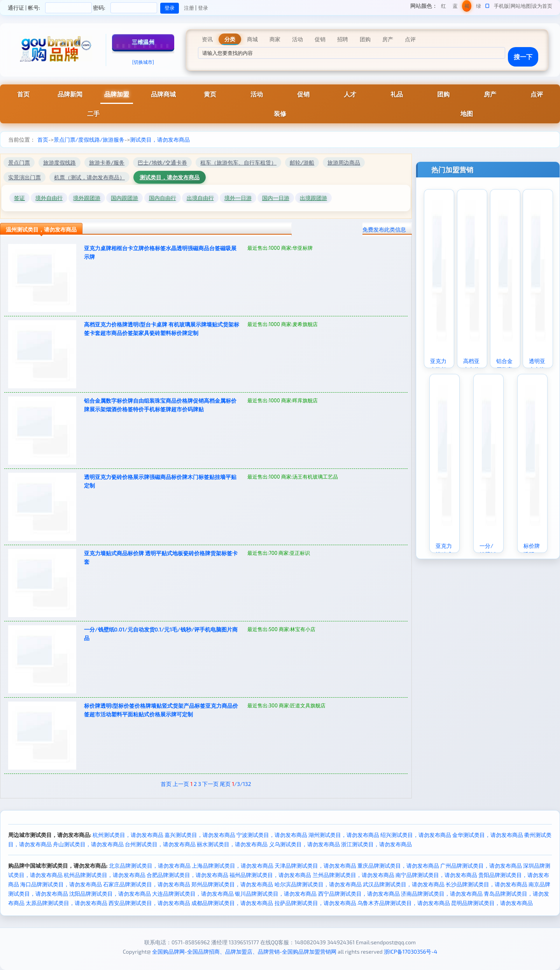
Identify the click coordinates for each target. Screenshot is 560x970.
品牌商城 (163, 94)
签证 (19, 198)
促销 (303, 94)
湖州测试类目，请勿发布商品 (344, 835)
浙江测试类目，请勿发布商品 (376, 844)
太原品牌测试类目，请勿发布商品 (66, 903)
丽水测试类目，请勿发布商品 (232, 844)
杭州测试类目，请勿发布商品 (128, 835)
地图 (467, 113)
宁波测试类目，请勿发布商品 (272, 835)
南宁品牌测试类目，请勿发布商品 (436, 875)
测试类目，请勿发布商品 (160, 139)
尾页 (225, 784)
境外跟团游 (87, 198)
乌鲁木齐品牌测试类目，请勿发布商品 (404, 903)
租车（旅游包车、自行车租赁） (238, 162)
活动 (257, 94)
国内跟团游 (124, 198)
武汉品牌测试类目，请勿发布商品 (404, 884)
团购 (443, 94)
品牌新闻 (70, 94)
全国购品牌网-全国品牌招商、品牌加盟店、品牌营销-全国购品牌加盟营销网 (244, 952)
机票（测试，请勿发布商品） (89, 177)
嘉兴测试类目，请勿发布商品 (200, 835)
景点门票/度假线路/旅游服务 (89, 139)
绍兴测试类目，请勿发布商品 (416, 835)
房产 (490, 94)
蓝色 (455, 7)
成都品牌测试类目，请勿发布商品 (232, 903)
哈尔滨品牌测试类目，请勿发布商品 (318, 884)
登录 (203, 8)
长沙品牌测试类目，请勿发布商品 (486, 884)
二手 (93, 113)
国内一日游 (276, 198)
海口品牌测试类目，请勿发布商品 (61, 884)
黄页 (210, 94)
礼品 (397, 94)
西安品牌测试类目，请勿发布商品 (149, 903)
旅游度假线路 (59, 162)
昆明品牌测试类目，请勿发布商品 (492, 903)
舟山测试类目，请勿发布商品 (88, 844)
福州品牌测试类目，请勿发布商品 (270, 875)
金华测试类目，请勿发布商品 (488, 835)
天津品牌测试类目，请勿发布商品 (315, 866)
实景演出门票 (24, 177)
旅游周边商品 (344, 162)
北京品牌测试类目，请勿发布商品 (150, 866)
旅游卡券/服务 (107, 162)
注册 (189, 8)
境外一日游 (238, 198)
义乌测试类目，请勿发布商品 (304, 844)
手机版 (501, 6)
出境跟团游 (313, 198)
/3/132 (241, 784)
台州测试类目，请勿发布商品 (160, 844)
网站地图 (521, 6)
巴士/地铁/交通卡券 (162, 162)
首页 (23, 94)
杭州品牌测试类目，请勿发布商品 (105, 875)
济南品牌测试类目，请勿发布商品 (442, 894)
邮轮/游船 (302, 162)
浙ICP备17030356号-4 (411, 952)
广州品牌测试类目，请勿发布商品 (481, 866)
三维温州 (143, 42)
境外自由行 (49, 198)
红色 (444, 7)
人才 (350, 94)
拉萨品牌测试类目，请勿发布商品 (315, 903)
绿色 (479, 7)
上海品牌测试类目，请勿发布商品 (233, 866)
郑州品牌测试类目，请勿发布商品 (232, 884)
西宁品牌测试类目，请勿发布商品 (359, 894)
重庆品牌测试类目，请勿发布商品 (398, 866)
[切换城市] (143, 62)
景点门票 (19, 162)
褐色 (467, 7)
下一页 (210, 784)
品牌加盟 (117, 94)
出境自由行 (200, 198)
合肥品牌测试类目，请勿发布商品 (187, 875)
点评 (537, 94)
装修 (280, 113)
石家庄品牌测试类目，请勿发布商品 (147, 884)
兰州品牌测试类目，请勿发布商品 (353, 875)
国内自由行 (163, 198)
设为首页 (542, 6)
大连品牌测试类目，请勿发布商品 (193, 894)
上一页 (181, 784)
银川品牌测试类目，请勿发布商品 (276, 894)
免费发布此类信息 (384, 229)
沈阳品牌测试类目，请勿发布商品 (110, 894)
